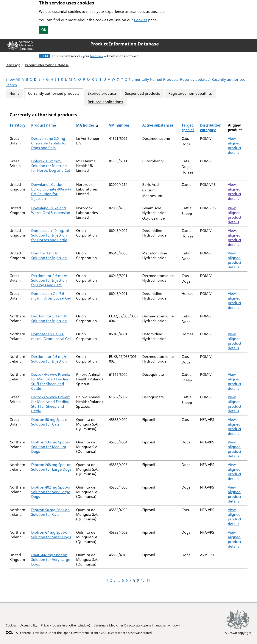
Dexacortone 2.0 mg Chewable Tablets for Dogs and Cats (49, 143)
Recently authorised (229, 79)
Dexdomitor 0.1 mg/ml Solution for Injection (50, 318)
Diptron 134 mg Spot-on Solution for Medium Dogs (51, 447)
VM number (119, 125)
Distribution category (211, 128)
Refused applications (105, 102)
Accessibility (29, 625)
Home (14, 93)
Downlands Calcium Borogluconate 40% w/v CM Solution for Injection (51, 192)
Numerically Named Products (154, 79)
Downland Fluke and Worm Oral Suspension (51, 210)
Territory (17, 125)
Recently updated (195, 79)
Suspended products (142, 93)
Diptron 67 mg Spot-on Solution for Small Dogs (51, 535)
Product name (44, 125)
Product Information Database (125, 44)
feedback (97, 56)
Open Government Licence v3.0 (85, 633)
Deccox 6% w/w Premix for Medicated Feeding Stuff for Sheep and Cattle (51, 381)
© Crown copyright (238, 633)
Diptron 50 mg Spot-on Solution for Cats (50, 422)
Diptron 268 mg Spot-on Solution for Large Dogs (51, 467)
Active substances (158, 125)
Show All (13, 79)
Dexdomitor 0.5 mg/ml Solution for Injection (50, 359)
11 (148, 580)
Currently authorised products (54, 93)
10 (143, 580)
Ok (44, 30)
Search (11, 85)
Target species (188, 128)
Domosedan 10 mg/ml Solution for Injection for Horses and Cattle (50, 235)
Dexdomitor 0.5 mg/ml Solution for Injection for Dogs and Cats (50, 280)
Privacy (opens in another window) (66, 625)
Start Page (13, 65)
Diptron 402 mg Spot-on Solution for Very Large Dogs (51, 492)
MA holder (86, 125)
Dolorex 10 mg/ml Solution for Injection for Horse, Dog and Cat (51, 166)
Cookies (141, 20)
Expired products (102, 93)
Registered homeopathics (190, 93)
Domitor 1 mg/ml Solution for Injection (49, 255)
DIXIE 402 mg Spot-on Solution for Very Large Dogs (51, 560)
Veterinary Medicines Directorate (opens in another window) (137, 625)
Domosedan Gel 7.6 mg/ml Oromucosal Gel (51, 296)
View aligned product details (235, 145)
